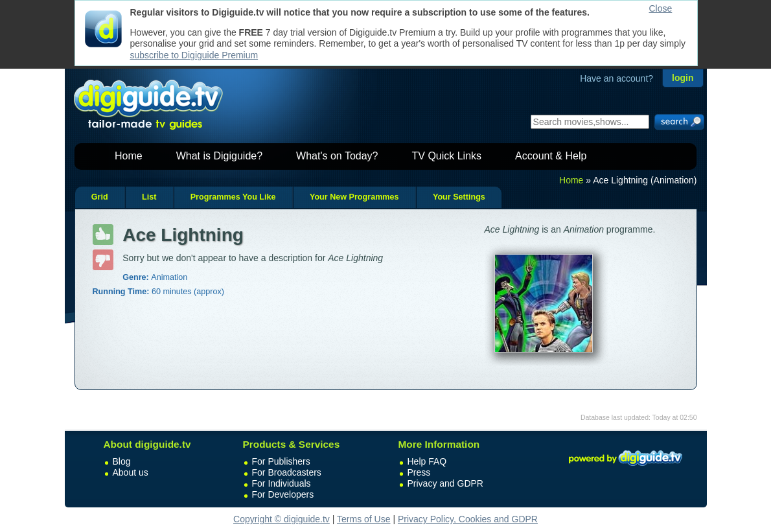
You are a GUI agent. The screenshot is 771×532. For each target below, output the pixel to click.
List (149, 197)
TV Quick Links (446, 156)
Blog (122, 461)
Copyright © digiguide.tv (282, 519)
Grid (100, 197)
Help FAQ (427, 461)
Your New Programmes (354, 197)
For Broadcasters (287, 472)
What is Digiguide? (219, 156)
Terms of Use (363, 519)
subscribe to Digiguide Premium (194, 55)
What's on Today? (337, 156)
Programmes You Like (233, 197)
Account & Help (551, 156)
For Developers (283, 494)
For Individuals (282, 483)
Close (661, 8)
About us (131, 472)
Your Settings (459, 197)
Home (129, 156)
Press (419, 472)
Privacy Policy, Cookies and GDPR (468, 519)
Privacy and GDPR (445, 483)
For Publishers (281, 461)
